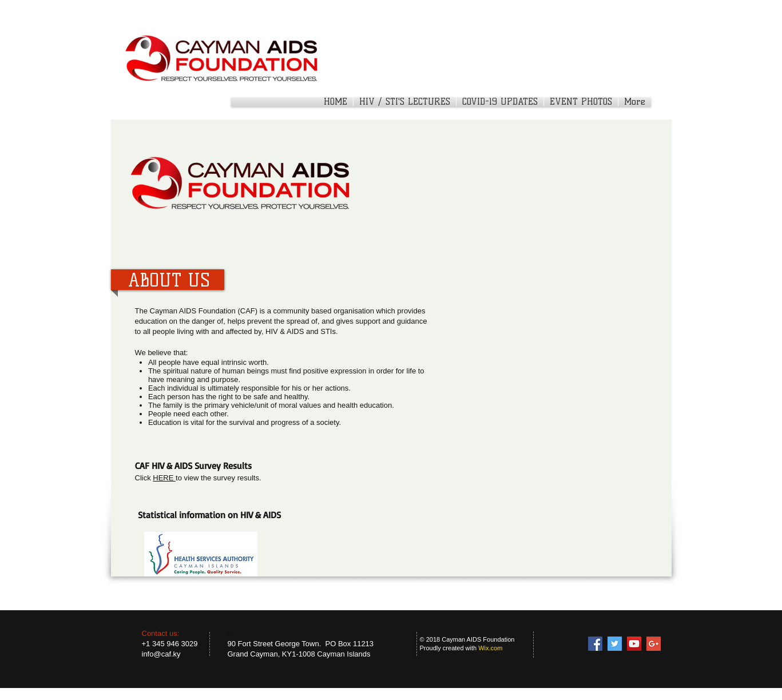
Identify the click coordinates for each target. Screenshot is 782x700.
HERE (164, 478)
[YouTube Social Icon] (634, 644)
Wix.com (490, 648)
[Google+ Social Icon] (654, 644)
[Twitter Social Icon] (615, 644)
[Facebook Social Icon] (595, 644)
